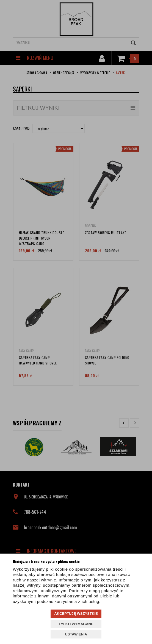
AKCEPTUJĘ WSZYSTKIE (76, 614)
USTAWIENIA (76, 634)
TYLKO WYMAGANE (76, 624)
